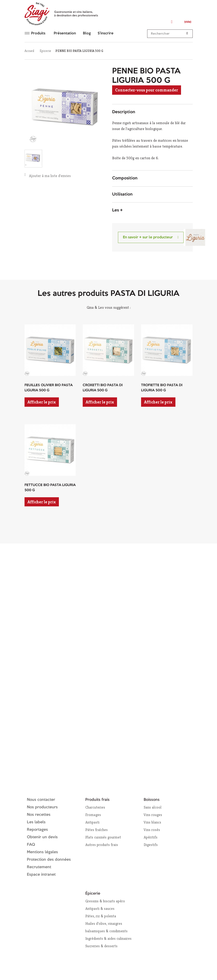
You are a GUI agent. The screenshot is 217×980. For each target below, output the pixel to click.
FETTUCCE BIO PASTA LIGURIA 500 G (50, 488)
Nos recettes (39, 815)
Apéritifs (151, 837)
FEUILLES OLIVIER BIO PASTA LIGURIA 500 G (49, 388)
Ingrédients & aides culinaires (108, 938)
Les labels (36, 822)
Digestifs (151, 845)
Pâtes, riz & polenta (101, 916)
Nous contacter (41, 800)
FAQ (31, 845)
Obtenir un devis (42, 837)
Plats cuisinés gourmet (103, 837)
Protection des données (49, 860)
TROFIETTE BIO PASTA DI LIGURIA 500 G (162, 388)
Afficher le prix (42, 402)
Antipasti (92, 822)
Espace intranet (41, 875)
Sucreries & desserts (101, 946)
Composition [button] (125, 178)
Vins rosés (152, 830)
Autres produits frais (102, 845)
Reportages (37, 830)
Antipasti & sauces (100, 909)
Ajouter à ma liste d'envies (48, 176)
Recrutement (39, 867)
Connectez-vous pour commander (147, 90)
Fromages (93, 815)
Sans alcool (153, 807)
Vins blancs (152, 822)
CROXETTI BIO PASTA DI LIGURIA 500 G (103, 388)
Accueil (29, 51)
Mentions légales (42, 852)
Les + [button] (117, 210)
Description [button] (124, 112)
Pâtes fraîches (96, 830)
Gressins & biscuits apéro (105, 901)
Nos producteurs (42, 807)
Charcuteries (95, 807)
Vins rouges (153, 815)
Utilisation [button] (122, 194)
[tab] (152, 112)
